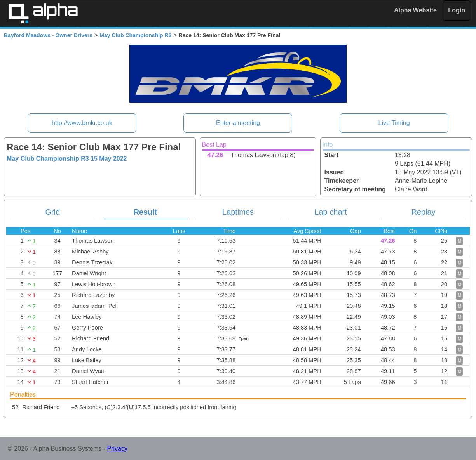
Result (145, 212)
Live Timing (394, 123)
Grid (52, 212)
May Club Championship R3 (135, 35)
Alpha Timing (43, 13)
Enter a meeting (238, 123)
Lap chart (330, 212)
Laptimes (238, 212)
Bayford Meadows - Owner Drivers (48, 35)
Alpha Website (415, 10)
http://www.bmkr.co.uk (82, 123)
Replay (423, 212)
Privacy (117, 449)
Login (457, 10)
